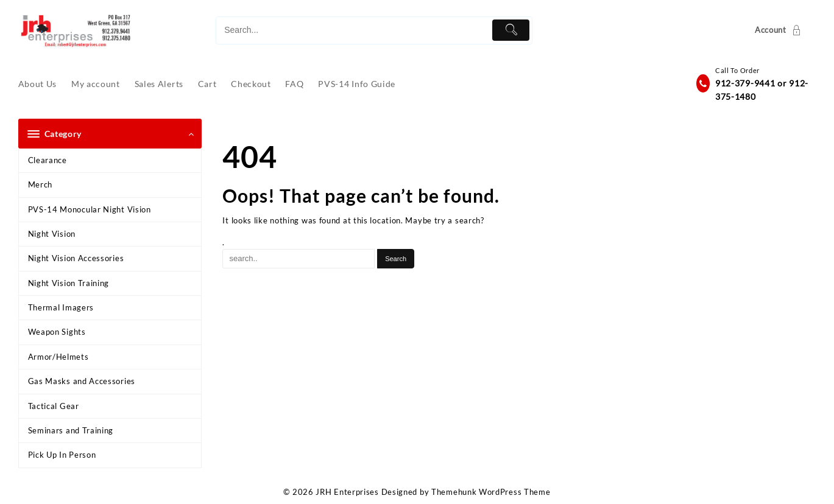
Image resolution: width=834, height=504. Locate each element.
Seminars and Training (71, 430)
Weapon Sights (57, 332)
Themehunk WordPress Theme (491, 492)
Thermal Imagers (61, 307)
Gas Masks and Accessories (82, 381)
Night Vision (52, 234)
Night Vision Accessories (76, 258)
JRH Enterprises (347, 492)
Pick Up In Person (62, 455)
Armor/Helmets (58, 357)
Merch (41, 184)
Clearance (48, 160)
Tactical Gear (54, 406)
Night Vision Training (69, 283)
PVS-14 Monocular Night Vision (90, 209)
